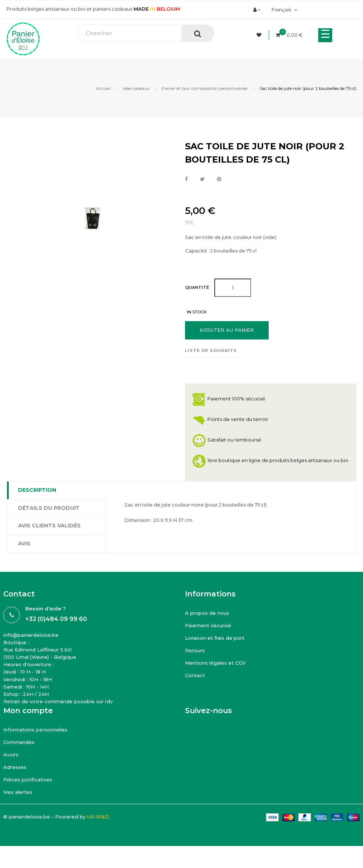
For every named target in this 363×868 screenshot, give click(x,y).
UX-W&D (98, 817)
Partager (186, 179)
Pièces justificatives (28, 780)
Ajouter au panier (227, 330)
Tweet (202, 179)
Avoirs (11, 755)
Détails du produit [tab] (49, 508)
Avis (24, 544)
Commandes (19, 742)
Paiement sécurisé (208, 625)
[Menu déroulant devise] (283, 10)
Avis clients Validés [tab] (49, 526)
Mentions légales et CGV (215, 663)
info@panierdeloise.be (31, 635)
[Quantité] (233, 288)
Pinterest (219, 179)
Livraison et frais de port (215, 638)
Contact (195, 675)
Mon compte (28, 711)
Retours (195, 650)
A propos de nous (207, 613)
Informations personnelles (35, 730)
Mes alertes (18, 792)
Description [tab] (37, 490)
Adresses (15, 767)
